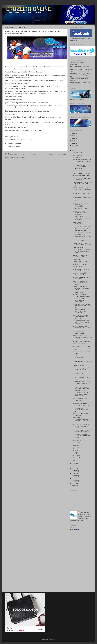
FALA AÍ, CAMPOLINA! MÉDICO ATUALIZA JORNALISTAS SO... (82, 184)
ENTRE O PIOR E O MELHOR (82, 173)
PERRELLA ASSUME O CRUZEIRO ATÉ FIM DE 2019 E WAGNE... (82, 337)
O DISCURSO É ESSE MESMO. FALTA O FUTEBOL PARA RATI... (82, 378)
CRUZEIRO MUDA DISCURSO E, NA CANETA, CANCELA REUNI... (82, 251)
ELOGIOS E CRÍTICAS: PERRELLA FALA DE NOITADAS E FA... (80, 311)
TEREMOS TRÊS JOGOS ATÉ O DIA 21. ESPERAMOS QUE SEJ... (82, 348)
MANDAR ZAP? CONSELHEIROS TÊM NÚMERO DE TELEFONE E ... (82, 420)
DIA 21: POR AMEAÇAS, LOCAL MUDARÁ (80, 256)
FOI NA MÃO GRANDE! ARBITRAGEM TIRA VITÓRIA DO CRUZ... (82, 361)
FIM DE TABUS (78, 267)
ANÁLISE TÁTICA (78, 171)
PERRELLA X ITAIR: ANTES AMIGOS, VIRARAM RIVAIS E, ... (82, 328)
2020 (74, 148)
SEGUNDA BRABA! (79, 292)
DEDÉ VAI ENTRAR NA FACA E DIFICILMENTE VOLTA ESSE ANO (82, 189)
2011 (74, 481)
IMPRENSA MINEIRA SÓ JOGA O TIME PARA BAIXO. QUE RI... (82, 383)
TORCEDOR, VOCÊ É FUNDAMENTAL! (80, 274)
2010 (74, 483)
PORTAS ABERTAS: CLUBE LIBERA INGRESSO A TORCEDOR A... (81, 394)
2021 (74, 146)
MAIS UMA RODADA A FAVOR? (82, 226)
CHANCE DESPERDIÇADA (81, 176)
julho (75, 445)
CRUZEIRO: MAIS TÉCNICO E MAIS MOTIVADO (82, 233)
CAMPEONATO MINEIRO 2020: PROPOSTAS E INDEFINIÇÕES (82, 205)
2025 (74, 136)
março (75, 455)
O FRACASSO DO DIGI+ (80, 209)
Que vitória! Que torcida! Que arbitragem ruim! (78, 63)
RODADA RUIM (78, 401)
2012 (74, 478)
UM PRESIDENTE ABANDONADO (78, 333)
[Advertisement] (81, 562)
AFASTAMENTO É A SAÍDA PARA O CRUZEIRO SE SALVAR (81, 426)
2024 (74, 138)
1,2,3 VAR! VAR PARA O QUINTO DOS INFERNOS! (82, 295)
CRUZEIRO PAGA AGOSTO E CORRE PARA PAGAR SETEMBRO (82, 213)
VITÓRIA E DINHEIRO (80, 264)
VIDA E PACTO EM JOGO (81, 366)
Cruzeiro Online (84, 512)
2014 (74, 473)
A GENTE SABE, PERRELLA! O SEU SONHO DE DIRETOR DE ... (82, 199)
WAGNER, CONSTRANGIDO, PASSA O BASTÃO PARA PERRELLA (82, 317)
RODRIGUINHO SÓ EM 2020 (82, 341)
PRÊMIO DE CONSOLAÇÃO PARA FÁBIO (81, 179)
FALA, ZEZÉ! (77, 259)
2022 (74, 143)
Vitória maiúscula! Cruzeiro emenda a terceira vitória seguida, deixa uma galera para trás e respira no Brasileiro (81, 68)
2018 (74, 463)
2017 (74, 466)
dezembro (76, 153)
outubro (76, 158)
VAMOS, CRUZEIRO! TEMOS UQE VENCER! (82, 278)
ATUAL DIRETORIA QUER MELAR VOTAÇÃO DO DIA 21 (82, 410)
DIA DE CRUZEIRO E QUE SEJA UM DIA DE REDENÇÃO (81, 300)
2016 (74, 468)
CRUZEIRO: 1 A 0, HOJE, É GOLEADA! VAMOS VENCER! (81, 370)
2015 (74, 471)
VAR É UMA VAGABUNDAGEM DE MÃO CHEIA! (82, 357)
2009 (74, 486)
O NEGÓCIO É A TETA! (80, 403)
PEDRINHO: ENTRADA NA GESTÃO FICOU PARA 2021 (82, 244)
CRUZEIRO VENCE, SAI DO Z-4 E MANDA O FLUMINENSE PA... (82, 161)
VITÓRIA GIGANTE (79, 241)
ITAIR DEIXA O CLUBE (80, 344)
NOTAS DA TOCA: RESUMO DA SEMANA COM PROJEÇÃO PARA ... (82, 306)
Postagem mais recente (15, 154)
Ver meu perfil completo (77, 521)
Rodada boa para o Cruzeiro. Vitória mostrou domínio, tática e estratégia (80, 83)
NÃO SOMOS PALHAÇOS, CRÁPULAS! (81, 414)
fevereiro (76, 458)
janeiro (75, 460)
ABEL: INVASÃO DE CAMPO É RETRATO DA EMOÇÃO (82, 431)
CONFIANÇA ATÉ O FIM (80, 398)
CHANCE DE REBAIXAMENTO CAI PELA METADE (82, 229)
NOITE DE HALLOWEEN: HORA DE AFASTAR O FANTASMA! (81, 167)
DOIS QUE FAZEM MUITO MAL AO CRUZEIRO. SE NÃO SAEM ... (82, 283)
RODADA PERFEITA (79, 247)
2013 (74, 476)
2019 (74, 151)
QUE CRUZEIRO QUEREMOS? (82, 406)
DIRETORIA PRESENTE (80, 262)
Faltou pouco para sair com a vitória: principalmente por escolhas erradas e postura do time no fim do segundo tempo (81, 74)
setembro (76, 440)
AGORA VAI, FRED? (79, 374)
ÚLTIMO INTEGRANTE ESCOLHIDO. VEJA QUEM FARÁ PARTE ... (82, 218)
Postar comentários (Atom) (18, 158)
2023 (74, 141)
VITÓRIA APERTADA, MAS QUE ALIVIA (81, 270)
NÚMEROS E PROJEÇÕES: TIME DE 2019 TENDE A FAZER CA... (81, 322)
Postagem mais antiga (57, 154)
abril (75, 453)
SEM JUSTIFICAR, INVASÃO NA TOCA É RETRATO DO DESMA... (82, 436)
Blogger (52, 639)
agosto (75, 443)
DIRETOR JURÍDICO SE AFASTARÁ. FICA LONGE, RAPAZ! (82, 288)
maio (75, 450)
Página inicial (36, 154)
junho (75, 448)
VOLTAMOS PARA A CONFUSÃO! (79, 223)
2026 (74, 133)
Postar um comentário (14, 146)
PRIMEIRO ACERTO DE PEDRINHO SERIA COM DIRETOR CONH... (81, 389)
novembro (76, 155)
